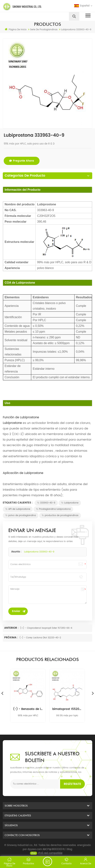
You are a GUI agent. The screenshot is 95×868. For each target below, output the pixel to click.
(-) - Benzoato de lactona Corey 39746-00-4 (28, 709)
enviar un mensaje (47, 862)
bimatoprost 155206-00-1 (67, 709)
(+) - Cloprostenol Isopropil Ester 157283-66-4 (46, 628)
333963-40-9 (46, 503)
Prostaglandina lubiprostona (53, 509)
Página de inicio (16, 29)
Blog (70, 854)
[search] (74, 16)
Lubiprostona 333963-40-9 (39, 552)
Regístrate (72, 784)
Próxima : (11, 638)
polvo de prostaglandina (21, 515)
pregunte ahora (22, 161)
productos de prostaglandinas (60, 515)
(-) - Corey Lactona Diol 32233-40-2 (40, 638)
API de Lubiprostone (18, 509)
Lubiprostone (70, 503)
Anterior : (12, 628)
